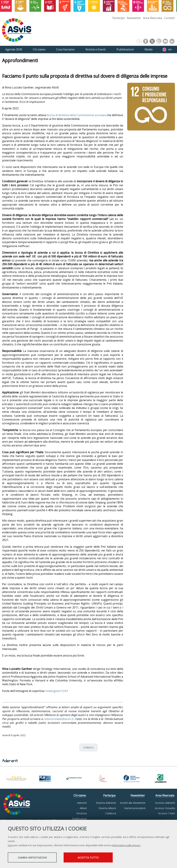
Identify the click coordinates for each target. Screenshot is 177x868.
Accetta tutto (97, 858)
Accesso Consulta (165, 808)
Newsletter (134, 18)
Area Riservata (153, 18)
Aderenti (82, 803)
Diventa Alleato (107, 808)
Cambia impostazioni (35, 858)
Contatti (169, 18)
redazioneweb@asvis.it (58, 719)
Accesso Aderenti (165, 803)
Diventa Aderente (106, 803)
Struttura (82, 813)
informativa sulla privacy (126, 846)
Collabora (111, 813)
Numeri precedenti (135, 808)
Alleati (83, 808)
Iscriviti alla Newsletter (133, 803)
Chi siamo (80, 795)
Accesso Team (167, 813)
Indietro (88, 747)
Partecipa (118, 18)
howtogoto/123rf (57, 691)
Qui (10, 846)
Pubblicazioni (79, 819)
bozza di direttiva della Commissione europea (76, 115)
